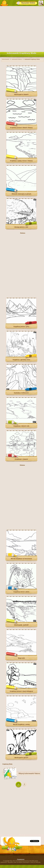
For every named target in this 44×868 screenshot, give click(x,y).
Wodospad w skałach (21, 94)
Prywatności (21, 859)
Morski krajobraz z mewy (21, 724)
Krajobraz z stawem (21, 459)
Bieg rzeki (21, 658)
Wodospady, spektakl (21, 625)
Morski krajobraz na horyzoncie (21, 559)
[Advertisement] (22, 29)
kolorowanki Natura (32, 773)
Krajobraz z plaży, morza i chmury (21, 161)
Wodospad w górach (21, 758)
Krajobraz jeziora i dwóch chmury (21, 128)
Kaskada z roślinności (21, 393)
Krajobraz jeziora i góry (21, 327)
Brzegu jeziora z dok (21, 227)
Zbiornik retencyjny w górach (21, 194)
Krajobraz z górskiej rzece (21, 360)
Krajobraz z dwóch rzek (21, 426)
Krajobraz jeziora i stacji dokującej (21, 691)
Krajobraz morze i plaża (21, 592)
